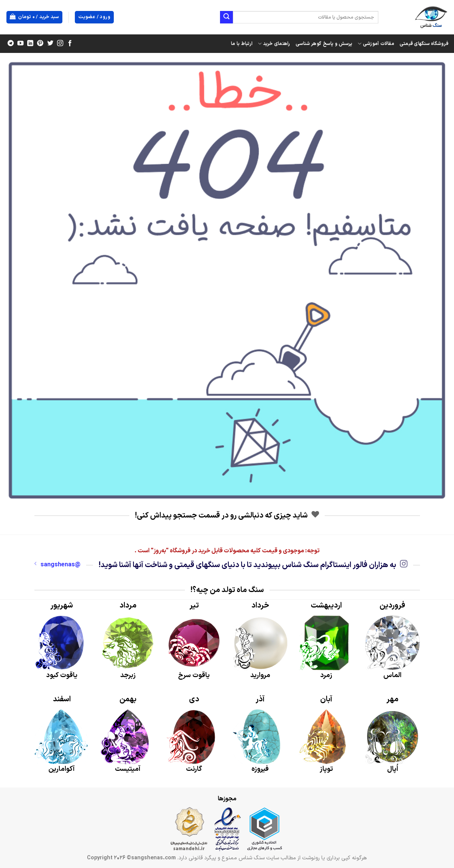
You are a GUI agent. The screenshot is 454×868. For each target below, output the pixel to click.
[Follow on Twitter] (50, 43)
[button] (35, 17)
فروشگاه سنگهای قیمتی (424, 44)
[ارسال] (226, 17)
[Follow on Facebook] (70, 43)
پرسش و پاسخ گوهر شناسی (324, 44)
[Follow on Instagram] (60, 43)
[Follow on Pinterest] (40, 43)
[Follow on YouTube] (20, 43)
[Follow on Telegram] (11, 43)
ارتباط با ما (242, 44)
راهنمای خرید (274, 44)
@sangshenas (57, 565)
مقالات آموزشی (376, 44)
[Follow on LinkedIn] (30, 43)
